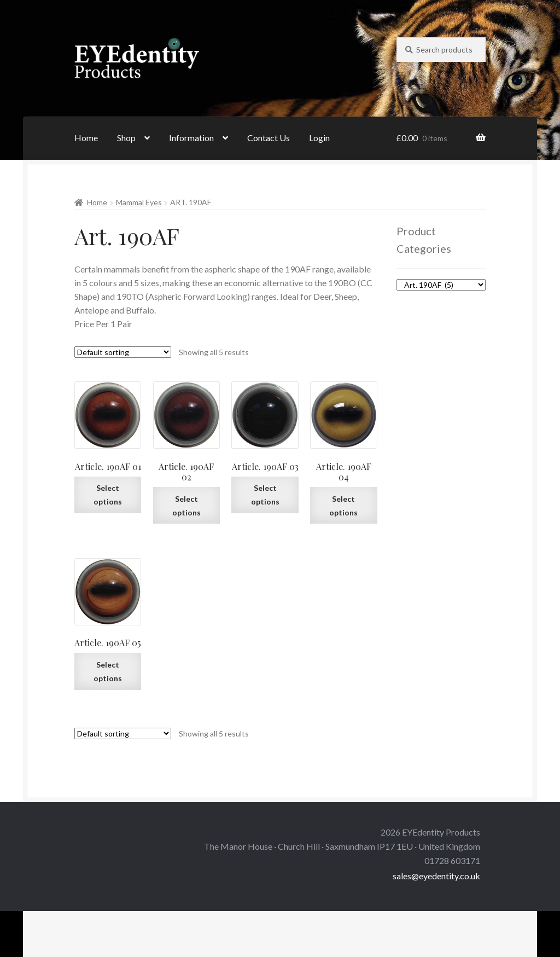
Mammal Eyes (139, 202)
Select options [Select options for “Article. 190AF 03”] (265, 495)
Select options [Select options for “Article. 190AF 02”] (186, 506)
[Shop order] (123, 352)
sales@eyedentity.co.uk (436, 876)
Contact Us (269, 138)
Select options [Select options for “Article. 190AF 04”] (343, 506)
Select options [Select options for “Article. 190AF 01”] (108, 495)
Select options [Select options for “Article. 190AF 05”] (108, 671)
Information (191, 138)
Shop (126, 138)
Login (319, 138)
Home (86, 138)
